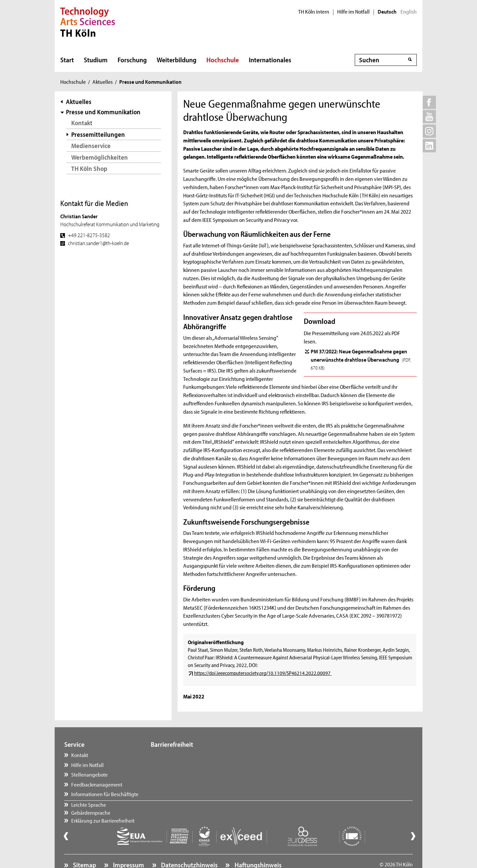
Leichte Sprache (175, 755)
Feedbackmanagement (97, 784)
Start (67, 60)
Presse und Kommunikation (103, 112)
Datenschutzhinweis (189, 847)
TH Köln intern (314, 12)
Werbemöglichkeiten (100, 157)
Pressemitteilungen (98, 134)
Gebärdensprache (177, 765)
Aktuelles (103, 81)
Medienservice (91, 146)
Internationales (270, 60)
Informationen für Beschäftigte (105, 794)
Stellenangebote (89, 774)
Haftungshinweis (257, 847)
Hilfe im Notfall (353, 12)
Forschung (132, 60)
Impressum (128, 847)
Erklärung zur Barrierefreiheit (189, 774)
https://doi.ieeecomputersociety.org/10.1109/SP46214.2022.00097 (263, 673)
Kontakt (82, 123)
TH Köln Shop (89, 168)
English (409, 12)
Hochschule (223, 60)
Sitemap (84, 847)
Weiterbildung (177, 60)
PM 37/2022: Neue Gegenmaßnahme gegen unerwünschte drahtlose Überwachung (361, 359)
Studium (96, 60)
